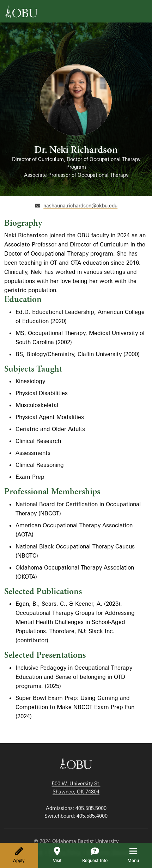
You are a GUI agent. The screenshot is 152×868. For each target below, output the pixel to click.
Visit (57, 855)
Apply (19, 855)
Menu (138, 855)
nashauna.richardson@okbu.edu (80, 205)
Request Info (95, 855)
